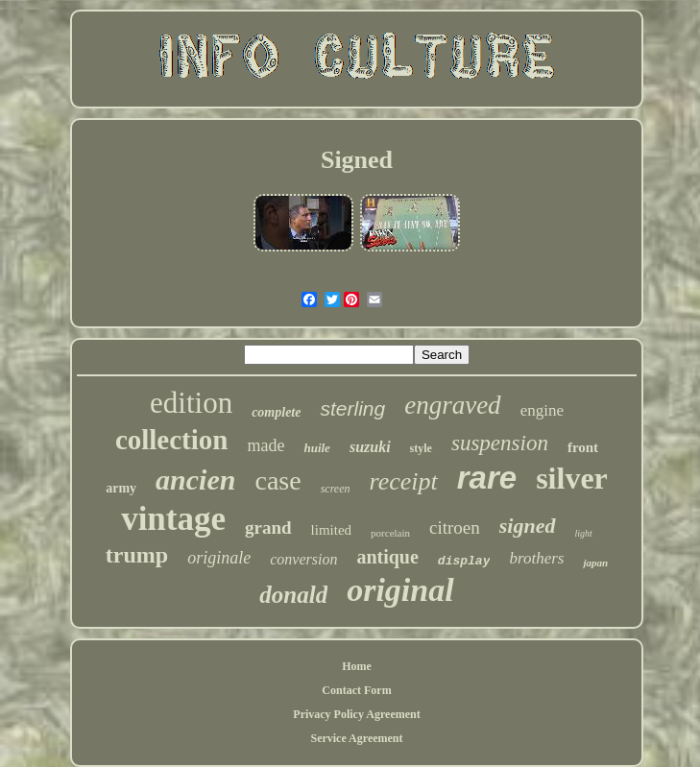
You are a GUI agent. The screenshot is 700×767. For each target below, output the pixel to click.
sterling (352, 408)
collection (172, 440)
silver (572, 478)
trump (137, 555)
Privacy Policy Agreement (356, 714)
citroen (455, 527)
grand (268, 527)
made (266, 445)
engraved (452, 405)
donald (293, 595)
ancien (195, 479)
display (464, 561)
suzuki (370, 447)
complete (276, 412)
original (400, 590)
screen (336, 489)
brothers (536, 558)
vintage (173, 519)
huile (316, 448)
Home (357, 666)
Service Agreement (356, 738)
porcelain (390, 533)
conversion (303, 559)
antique (387, 557)
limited (332, 530)
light (584, 533)
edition (191, 403)
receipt (404, 481)
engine (542, 410)
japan (595, 563)
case (278, 480)
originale (219, 558)
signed (528, 526)
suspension (500, 443)
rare (487, 478)
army (121, 488)
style (421, 448)
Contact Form (356, 690)
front (583, 447)
